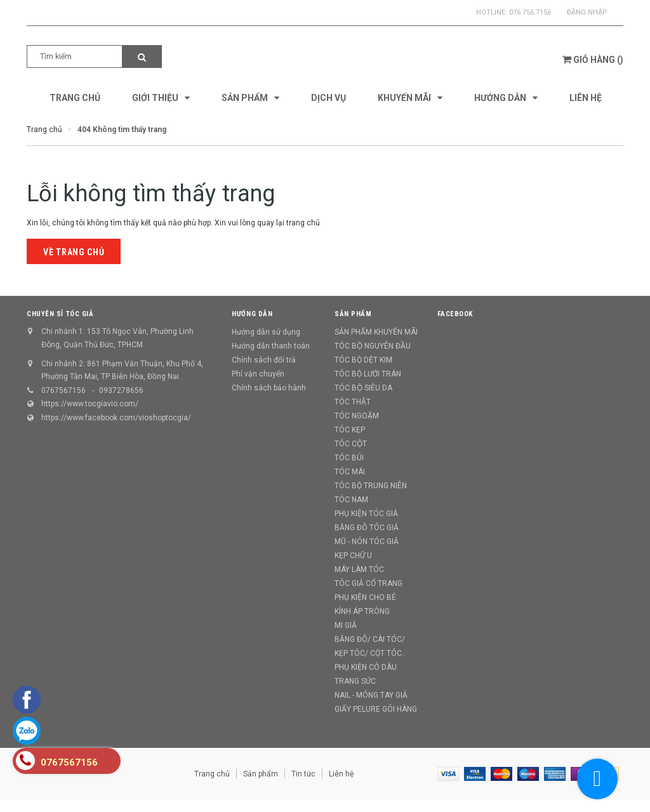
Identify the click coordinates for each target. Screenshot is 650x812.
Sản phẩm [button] (353, 314)
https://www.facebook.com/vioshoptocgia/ (116, 418)
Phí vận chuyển (258, 374)
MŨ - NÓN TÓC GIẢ (367, 542)
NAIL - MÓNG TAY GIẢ (371, 695)
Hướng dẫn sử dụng (266, 332)
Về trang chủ (74, 252)
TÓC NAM (351, 500)
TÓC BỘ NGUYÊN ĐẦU (373, 346)
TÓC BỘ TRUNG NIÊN (371, 486)
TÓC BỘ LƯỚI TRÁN (368, 374)
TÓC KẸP (350, 430)
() (593, 60)
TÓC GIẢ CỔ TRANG (368, 583)
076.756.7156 (530, 12)
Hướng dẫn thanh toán (271, 346)
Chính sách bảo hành (269, 388)
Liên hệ (341, 774)
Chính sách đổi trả (264, 360)
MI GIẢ (346, 625)
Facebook (455, 314)
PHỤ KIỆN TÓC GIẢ (366, 514)
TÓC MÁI (350, 472)
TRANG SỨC (355, 681)
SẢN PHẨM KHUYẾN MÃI (376, 332)
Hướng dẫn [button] (252, 314)
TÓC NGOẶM (357, 416)
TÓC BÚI (349, 458)
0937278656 (121, 390)
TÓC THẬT (353, 402)
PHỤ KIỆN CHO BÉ (365, 597)
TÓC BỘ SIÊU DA (363, 388)
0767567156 (63, 390)
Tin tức (303, 774)
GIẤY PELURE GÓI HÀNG (376, 709)
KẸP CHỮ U (353, 556)
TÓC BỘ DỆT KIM (363, 360)
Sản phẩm (261, 774)
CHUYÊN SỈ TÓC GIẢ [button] (60, 314)
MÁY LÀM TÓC (359, 569)
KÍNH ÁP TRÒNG (362, 611)
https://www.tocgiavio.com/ (90, 404)
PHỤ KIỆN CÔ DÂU (366, 667)
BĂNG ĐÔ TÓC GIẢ (367, 528)
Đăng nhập (587, 12)
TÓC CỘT (351, 444)
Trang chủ (212, 774)
